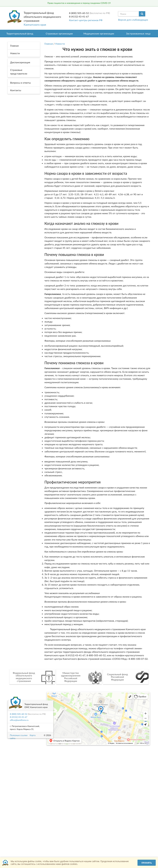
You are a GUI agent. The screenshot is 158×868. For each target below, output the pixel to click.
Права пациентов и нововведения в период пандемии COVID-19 (79, 3)
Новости (60, 44)
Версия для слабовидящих (133, 20)
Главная (49, 44)
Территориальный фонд (20, 33)
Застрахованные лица (138, 33)
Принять (147, 863)
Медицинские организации (99, 33)
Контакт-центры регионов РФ (86, 20)
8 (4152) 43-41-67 (79, 16)
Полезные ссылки (19, 735)
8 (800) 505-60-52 (79, 13)
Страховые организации (59, 33)
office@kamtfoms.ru (19, 720)
